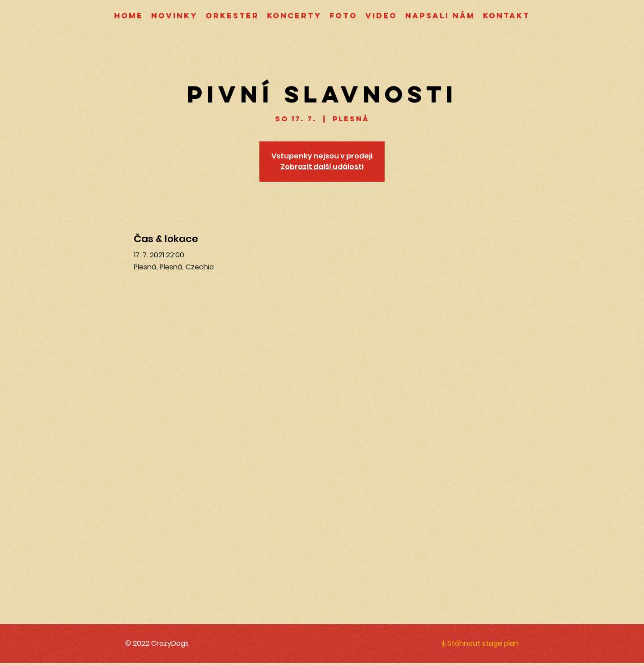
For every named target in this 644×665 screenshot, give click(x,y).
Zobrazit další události (322, 167)
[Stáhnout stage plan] (472, 643)
